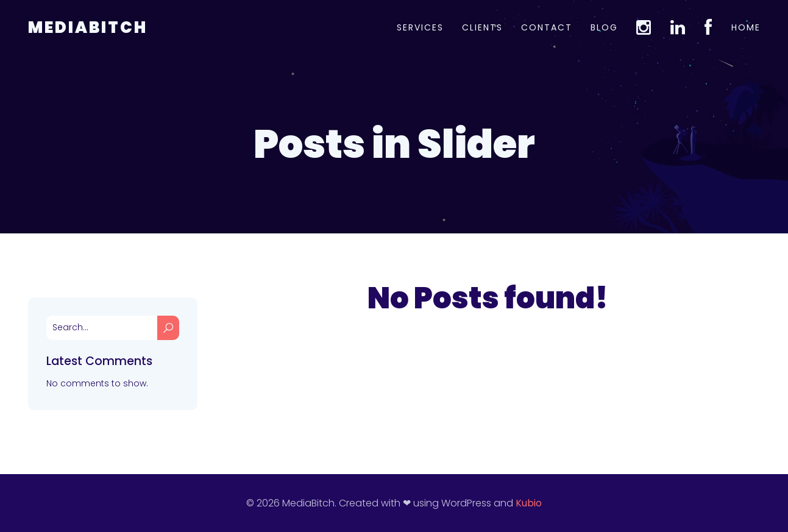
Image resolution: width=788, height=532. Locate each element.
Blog (604, 27)
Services (420, 27)
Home (746, 27)
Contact (547, 27)
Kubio (529, 503)
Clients (482, 27)
